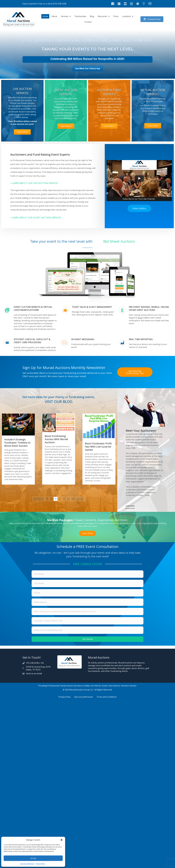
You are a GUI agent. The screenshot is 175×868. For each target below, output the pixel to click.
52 (73, 499)
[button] (61, 840)
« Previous (39, 499)
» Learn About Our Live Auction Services (34, 183)
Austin (105, 686)
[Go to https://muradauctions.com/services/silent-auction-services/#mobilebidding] (30, 319)
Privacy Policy (40, 864)
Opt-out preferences (27, 864)
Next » (80, 499)
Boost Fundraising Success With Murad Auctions (56, 439)
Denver (133, 686)
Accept (33, 858)
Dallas (87, 686)
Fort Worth (96, 686)
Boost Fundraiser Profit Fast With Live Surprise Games (98, 447)
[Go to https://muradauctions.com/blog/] (59, 400)
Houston (125, 686)
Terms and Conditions (107, 697)
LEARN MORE (130, 506)
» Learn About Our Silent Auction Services (36, 217)
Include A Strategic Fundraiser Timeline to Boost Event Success (17, 443)
